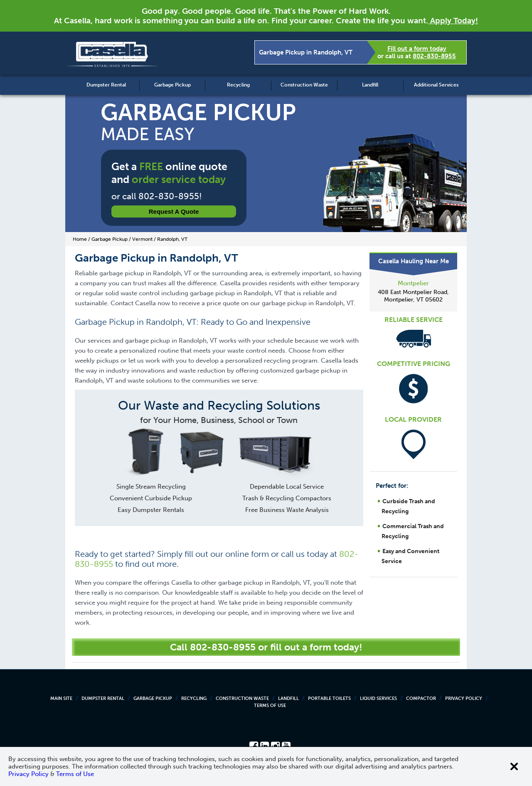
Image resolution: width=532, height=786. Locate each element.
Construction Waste (304, 85)
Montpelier (413, 283)
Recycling (238, 85)
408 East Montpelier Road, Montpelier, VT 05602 (413, 296)
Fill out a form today (417, 49)
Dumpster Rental (106, 85)
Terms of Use (270, 706)
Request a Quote (174, 211)
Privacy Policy (464, 698)
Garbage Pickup (172, 85)
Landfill (370, 85)
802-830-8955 (434, 56)
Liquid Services (378, 698)
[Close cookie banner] (514, 766)
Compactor (421, 698)
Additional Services (436, 85)
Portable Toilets (329, 698)
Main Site (61, 698)
